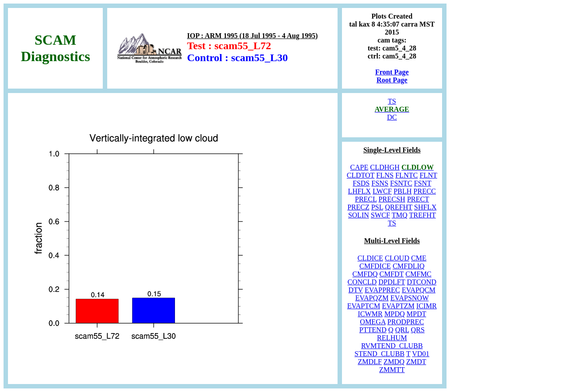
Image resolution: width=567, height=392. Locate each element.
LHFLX (360, 191)
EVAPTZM (398, 306)
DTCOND (421, 282)
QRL (402, 330)
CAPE (359, 167)
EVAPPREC (382, 290)
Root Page (392, 80)
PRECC (425, 191)
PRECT (418, 199)
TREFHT (423, 215)
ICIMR (427, 306)
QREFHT (399, 207)
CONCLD (362, 282)
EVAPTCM (364, 306)
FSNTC (401, 183)
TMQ (400, 215)
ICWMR (370, 314)
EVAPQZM (372, 298)
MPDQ (395, 314)
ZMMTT (392, 370)
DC (392, 117)
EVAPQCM (419, 290)
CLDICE (370, 258)
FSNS (380, 183)
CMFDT (392, 274)
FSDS (361, 183)
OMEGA (373, 322)
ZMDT (416, 362)
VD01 (421, 354)
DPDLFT (392, 282)
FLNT (428, 175)
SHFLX (425, 207)
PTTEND (373, 330)
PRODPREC (406, 322)
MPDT (416, 314)
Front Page (392, 72)
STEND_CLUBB (379, 354)
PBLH (402, 191)
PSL (377, 207)
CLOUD (397, 258)
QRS (417, 330)
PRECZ (358, 207)
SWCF (381, 215)
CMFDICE (375, 266)
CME (419, 258)
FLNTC (406, 175)
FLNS (385, 175)
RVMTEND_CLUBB (392, 346)
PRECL (366, 199)
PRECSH (392, 199)
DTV (356, 290)
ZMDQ (394, 362)
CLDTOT (361, 175)
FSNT (423, 183)
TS (392, 101)
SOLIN (359, 215)
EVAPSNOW (410, 298)
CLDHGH (385, 167)
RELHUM (392, 338)
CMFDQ (365, 274)
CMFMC (418, 274)
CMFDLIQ (408, 266)
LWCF (382, 191)
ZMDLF (370, 362)
